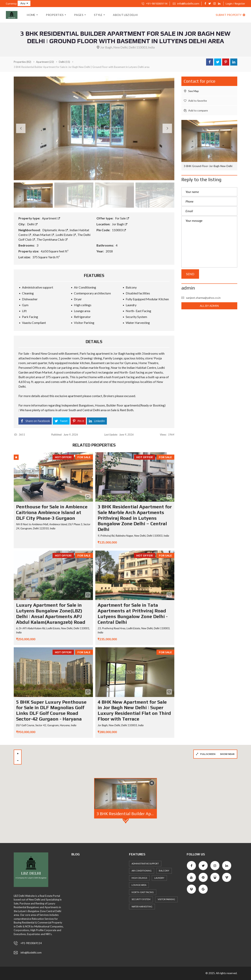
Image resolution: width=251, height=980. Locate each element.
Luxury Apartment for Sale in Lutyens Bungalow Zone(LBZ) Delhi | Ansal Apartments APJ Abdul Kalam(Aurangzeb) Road (51, 613)
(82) (22, 62)
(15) (64, 62)
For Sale (122, 218)
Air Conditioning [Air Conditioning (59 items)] (142, 871)
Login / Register (235, 4)
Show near (227, 754)
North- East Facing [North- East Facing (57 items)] (143, 892)
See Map (191, 91)
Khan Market (44, 235)
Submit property (230, 15)
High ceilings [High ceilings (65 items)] (139, 878)
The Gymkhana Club (52, 239)
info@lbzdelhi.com (186, 4)
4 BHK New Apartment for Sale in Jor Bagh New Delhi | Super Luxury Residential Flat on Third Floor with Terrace (134, 710)
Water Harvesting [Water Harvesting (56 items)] (142, 906)
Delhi (32, 224)
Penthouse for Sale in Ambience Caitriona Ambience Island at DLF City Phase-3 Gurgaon (52, 512)
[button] (24, 3)
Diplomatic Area (55, 230)
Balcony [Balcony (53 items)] (164, 871)
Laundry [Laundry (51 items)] (159, 878)
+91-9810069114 (155, 4)
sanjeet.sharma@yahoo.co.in (201, 298)
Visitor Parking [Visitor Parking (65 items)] (166, 899)
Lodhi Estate (66, 235)
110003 (119, 230)
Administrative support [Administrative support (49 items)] (145, 864)
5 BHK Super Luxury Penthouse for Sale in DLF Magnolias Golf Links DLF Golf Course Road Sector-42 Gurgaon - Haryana (51, 710)
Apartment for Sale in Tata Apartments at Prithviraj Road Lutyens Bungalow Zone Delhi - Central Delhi (133, 613)
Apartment (51, 218)
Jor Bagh (120, 224)
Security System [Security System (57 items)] (141, 899)
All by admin (209, 306)
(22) (45, 62)
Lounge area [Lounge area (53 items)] (139, 885)
